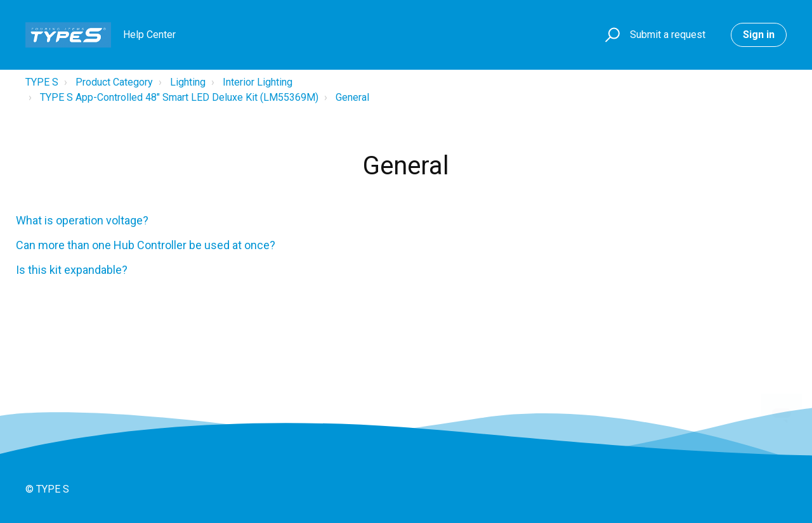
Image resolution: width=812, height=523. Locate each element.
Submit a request (668, 35)
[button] (611, 35)
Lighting (188, 82)
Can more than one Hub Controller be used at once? (146, 245)
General (352, 97)
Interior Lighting (258, 82)
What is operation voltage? (82, 220)
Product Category (114, 82)
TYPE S (42, 82)
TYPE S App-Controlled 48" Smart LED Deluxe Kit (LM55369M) (179, 97)
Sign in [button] (759, 35)
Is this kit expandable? (72, 270)
